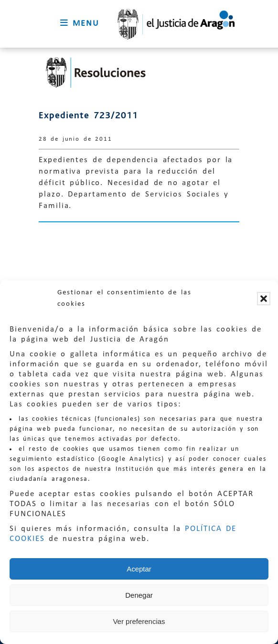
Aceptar (139, 569)
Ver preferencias (139, 621)
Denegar (139, 595)
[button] (264, 299)
